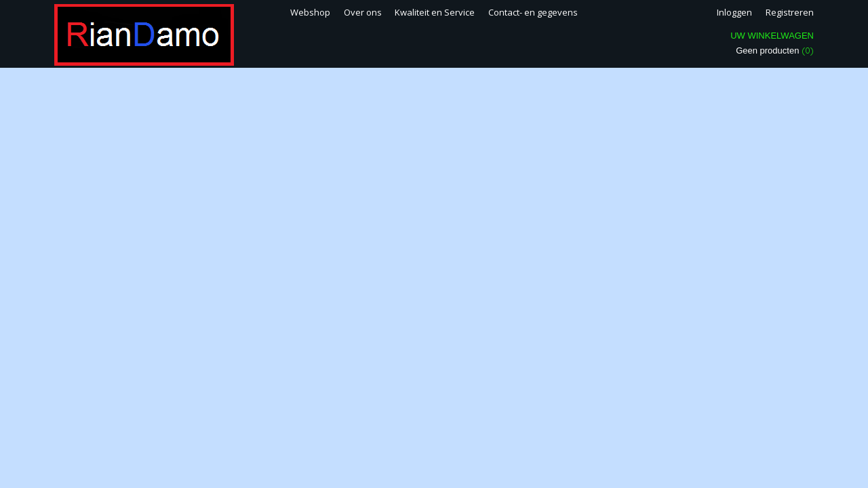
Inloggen (734, 12)
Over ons (363, 12)
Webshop (310, 12)
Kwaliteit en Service (435, 12)
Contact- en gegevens (533, 12)
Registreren (790, 12)
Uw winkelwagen (772, 36)
